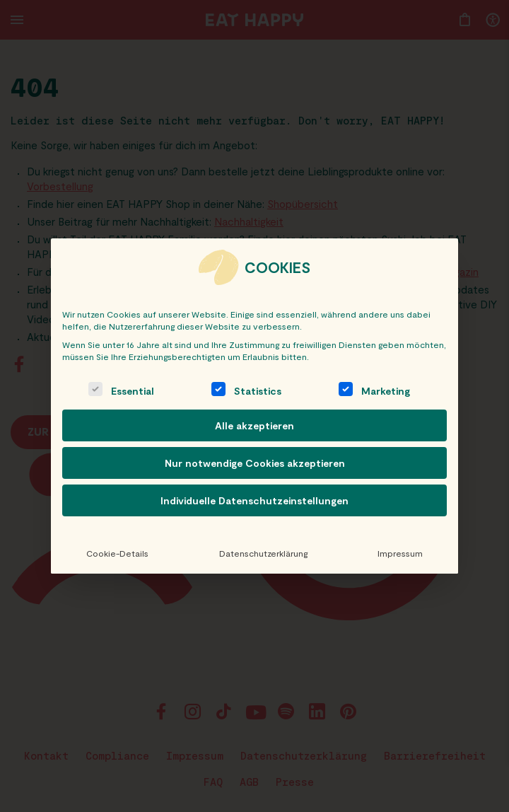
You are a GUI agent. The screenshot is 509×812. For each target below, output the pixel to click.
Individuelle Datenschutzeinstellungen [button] (255, 500)
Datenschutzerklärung (263, 553)
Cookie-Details (117, 553)
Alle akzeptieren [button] (255, 425)
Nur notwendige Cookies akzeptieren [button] (255, 463)
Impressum (400, 553)
